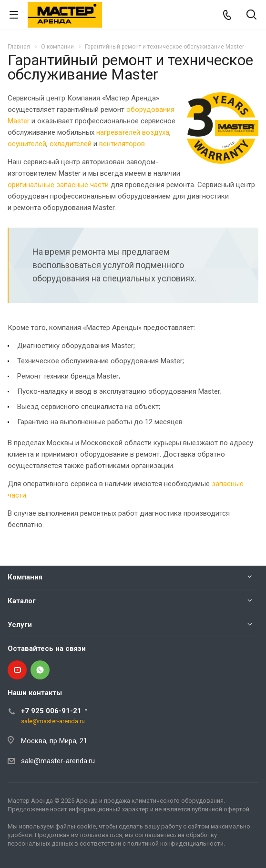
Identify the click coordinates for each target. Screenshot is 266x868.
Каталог (22, 601)
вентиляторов (122, 144)
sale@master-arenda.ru (53, 721)
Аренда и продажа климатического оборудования (150, 801)
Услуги (20, 625)
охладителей (71, 144)
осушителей (27, 144)
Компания (25, 577)
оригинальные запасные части (58, 185)
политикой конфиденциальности (175, 843)
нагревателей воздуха (133, 132)
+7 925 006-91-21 (51, 711)
